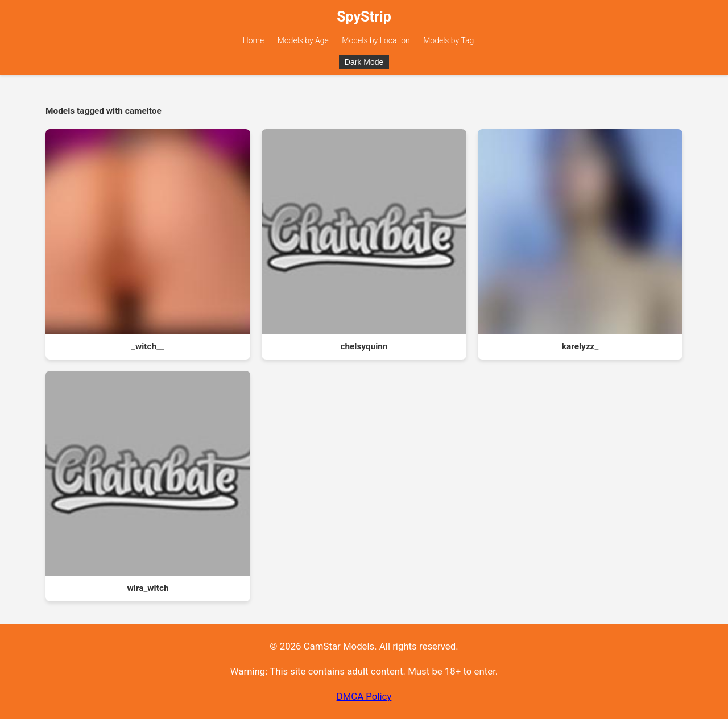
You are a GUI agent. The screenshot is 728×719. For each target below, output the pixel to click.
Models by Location (376, 40)
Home (253, 40)
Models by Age (303, 40)
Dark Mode (364, 62)
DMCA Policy (364, 696)
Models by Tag (448, 40)
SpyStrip (364, 17)
